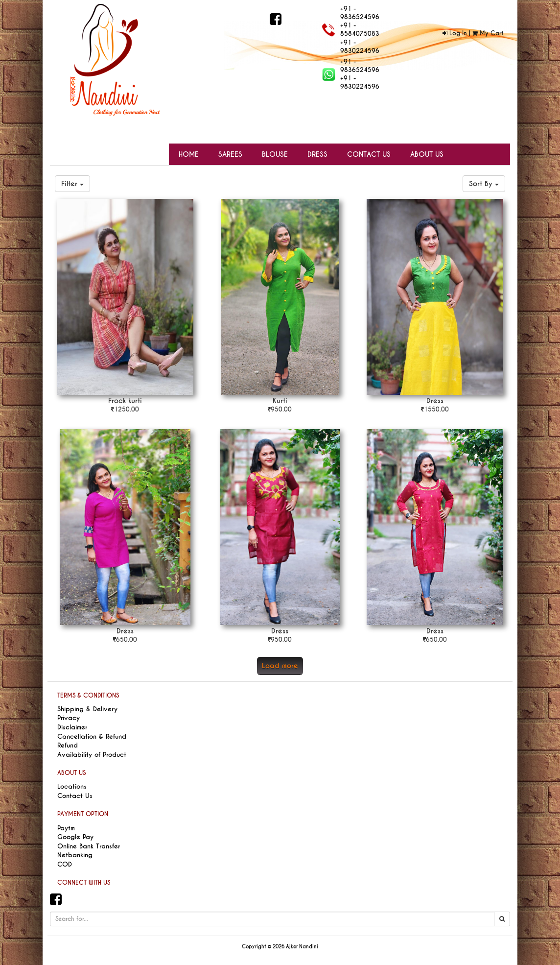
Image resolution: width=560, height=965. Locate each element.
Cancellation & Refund (92, 736)
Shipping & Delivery (87, 709)
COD (65, 864)
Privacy (69, 718)
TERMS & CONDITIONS (88, 696)
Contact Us (75, 796)
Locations (72, 786)
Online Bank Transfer (89, 846)
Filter (72, 184)
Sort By (484, 184)
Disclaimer (72, 727)
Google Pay (75, 837)
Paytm (66, 828)
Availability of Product (92, 755)
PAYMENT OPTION (83, 814)
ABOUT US (71, 773)
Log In (455, 33)
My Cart (488, 33)
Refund (68, 745)
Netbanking (75, 855)
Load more (280, 666)
